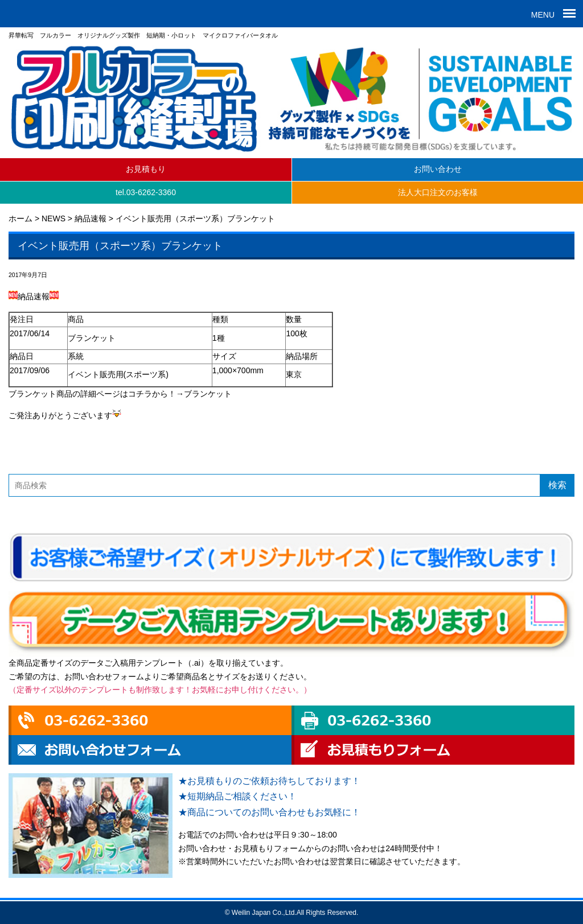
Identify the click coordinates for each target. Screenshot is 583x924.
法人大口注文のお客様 (438, 192)
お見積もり (146, 169)
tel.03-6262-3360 (146, 192)
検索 (557, 485)
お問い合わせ (438, 169)
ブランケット (208, 394)
